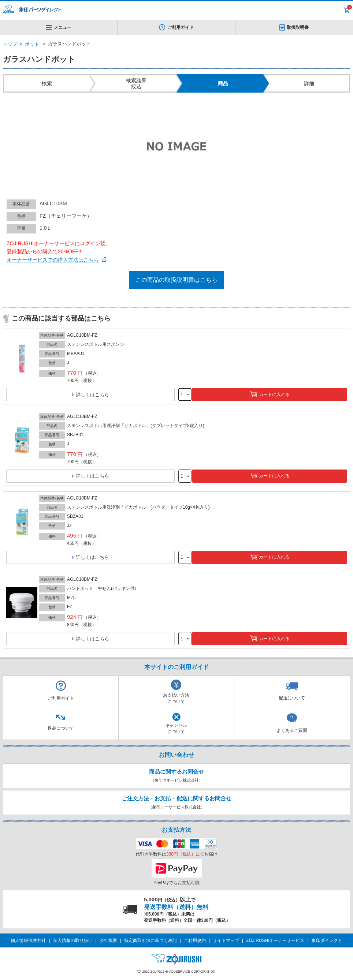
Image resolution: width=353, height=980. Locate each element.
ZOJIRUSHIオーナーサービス (275, 940)
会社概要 (108, 940)
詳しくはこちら (92, 395)
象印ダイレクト (327, 940)
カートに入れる (274, 394)
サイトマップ (226, 940)
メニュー (59, 27)
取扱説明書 (298, 27)
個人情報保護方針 (28, 940)
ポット (32, 44)
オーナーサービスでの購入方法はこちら (53, 260)
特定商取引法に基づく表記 (151, 940)
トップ (10, 44)
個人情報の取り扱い (73, 940)
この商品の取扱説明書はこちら (176, 280)
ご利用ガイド (181, 27)
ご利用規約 (195, 940)
